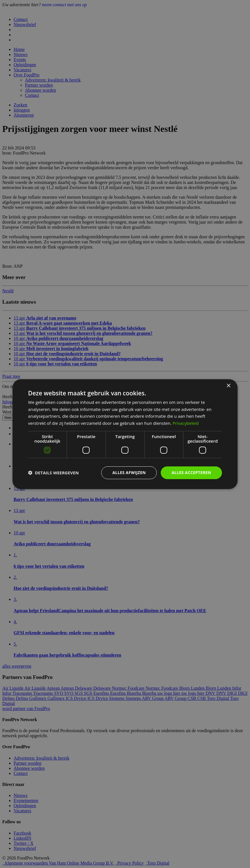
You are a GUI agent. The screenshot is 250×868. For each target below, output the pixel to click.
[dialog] (125, 434)
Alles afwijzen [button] (129, 472)
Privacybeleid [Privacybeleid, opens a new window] (186, 423)
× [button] (228, 386)
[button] (53, 473)
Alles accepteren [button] (191, 472)
